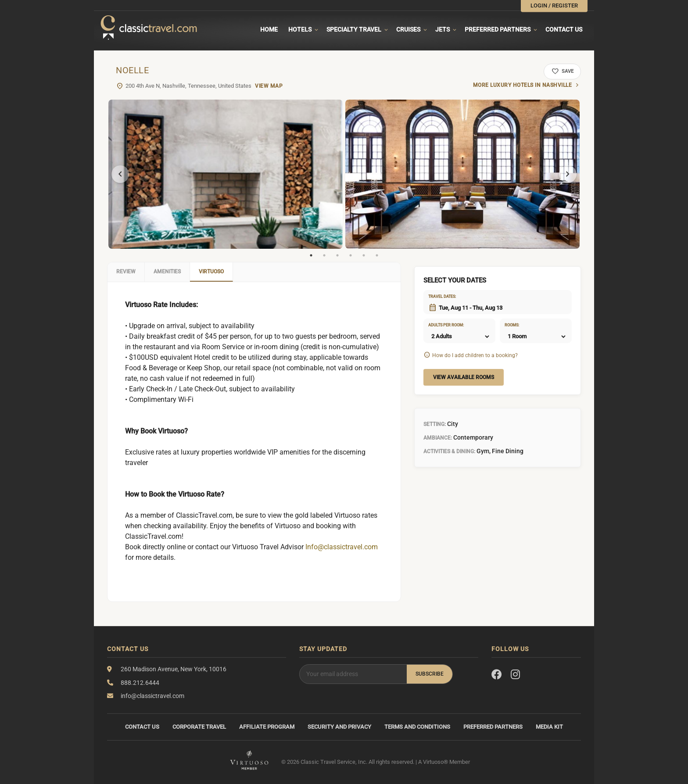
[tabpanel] (226, 174)
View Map (269, 86)
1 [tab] (311, 255)
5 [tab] (364, 255)
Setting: (435, 424)
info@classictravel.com (152, 696)
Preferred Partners (498, 29)
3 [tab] (337, 255)
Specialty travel (354, 29)
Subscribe (430, 674)
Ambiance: (438, 438)
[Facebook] (497, 675)
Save (562, 72)
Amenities (167, 272)
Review (126, 272)
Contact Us (564, 29)
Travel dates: (439, 297)
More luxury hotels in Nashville (523, 85)
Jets (443, 29)
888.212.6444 (140, 683)
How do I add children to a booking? (475, 355)
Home (269, 29)
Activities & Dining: (449, 451)
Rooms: (512, 325)
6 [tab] (377, 255)
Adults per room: (439, 325)
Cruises (408, 29)
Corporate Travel (199, 727)
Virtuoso (211, 272)
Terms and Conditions (417, 727)
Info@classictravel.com (342, 547)
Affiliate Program (267, 727)
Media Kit (549, 727)
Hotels (300, 29)
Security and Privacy (339, 727)
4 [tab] (351, 255)
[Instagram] (515, 675)
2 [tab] (324, 255)
